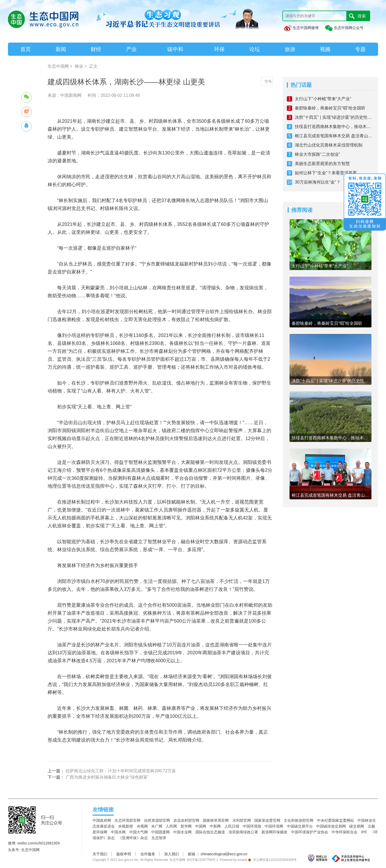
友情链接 (103, 810)
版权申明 (124, 854)
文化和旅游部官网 (298, 820)
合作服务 (148, 854)
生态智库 (159, 838)
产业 (131, 49)
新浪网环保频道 (274, 832)
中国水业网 (182, 832)
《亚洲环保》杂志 (133, 838)
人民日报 (232, 826)
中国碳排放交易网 (331, 826)
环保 (219, 49)
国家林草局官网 (216, 820)
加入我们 (172, 854)
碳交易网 (357, 826)
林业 (79, 66)
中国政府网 (102, 820)
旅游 (290, 49)
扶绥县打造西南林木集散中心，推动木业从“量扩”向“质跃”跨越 (334, 127)
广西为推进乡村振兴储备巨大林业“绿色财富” (107, 777)
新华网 (186, 826)
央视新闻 (126, 826)
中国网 (201, 826)
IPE (364, 832)
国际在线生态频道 (210, 832)
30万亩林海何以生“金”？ (318, 182)
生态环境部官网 (127, 820)
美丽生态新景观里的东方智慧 (322, 164)
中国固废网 (160, 832)
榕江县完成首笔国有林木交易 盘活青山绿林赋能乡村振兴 (334, 136)
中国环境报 (252, 826)
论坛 (255, 49)
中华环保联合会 (344, 832)
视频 (325, 49)
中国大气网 (139, 832)
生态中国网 (58, 66)
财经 (96, 49)
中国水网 (118, 832)
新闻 (61, 49)
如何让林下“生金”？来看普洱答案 (326, 173)
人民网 (171, 826)
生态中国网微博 (301, 28)
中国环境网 (274, 826)
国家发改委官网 (267, 820)
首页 (26, 49)
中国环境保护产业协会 (310, 832)
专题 (360, 49)
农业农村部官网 (186, 820)
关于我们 (100, 854)
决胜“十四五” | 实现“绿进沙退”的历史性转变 (334, 117)
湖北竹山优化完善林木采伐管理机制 (329, 145)
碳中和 (175, 49)
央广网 (157, 826)
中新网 (215, 826)
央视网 (142, 826)
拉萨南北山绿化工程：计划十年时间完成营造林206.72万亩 (121, 771)
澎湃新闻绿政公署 (243, 832)
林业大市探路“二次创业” (317, 154)
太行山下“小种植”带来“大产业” (323, 99)
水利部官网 (242, 820)
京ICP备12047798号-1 (202, 860)
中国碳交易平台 (300, 826)
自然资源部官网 (157, 820)
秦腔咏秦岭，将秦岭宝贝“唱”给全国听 (330, 108)
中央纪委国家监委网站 (336, 820)
